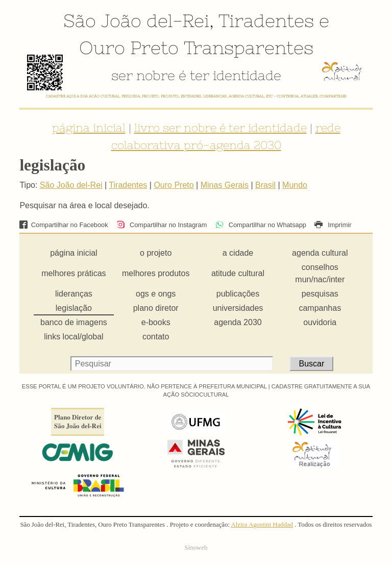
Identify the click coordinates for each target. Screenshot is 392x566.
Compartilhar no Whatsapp (261, 225)
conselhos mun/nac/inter (320, 273)
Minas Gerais (225, 185)
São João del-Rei (136, 20)
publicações (238, 294)
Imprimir (333, 225)
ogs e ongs (156, 294)
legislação (74, 308)
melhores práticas (73, 273)
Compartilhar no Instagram (162, 225)
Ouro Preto (129, 47)
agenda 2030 (238, 322)
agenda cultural (320, 253)
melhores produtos (156, 273)
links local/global (74, 337)
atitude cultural (238, 273)
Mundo (295, 185)
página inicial (89, 128)
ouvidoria (320, 322)
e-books (156, 322)
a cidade (238, 253)
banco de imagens (74, 322)
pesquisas (320, 294)
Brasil (265, 185)
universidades (238, 308)
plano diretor (156, 308)
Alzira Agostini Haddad (262, 525)
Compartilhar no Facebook (64, 225)
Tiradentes (266, 20)
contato (156, 337)
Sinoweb (196, 548)
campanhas (320, 308)
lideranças (74, 294)
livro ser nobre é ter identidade (220, 128)
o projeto (156, 253)
